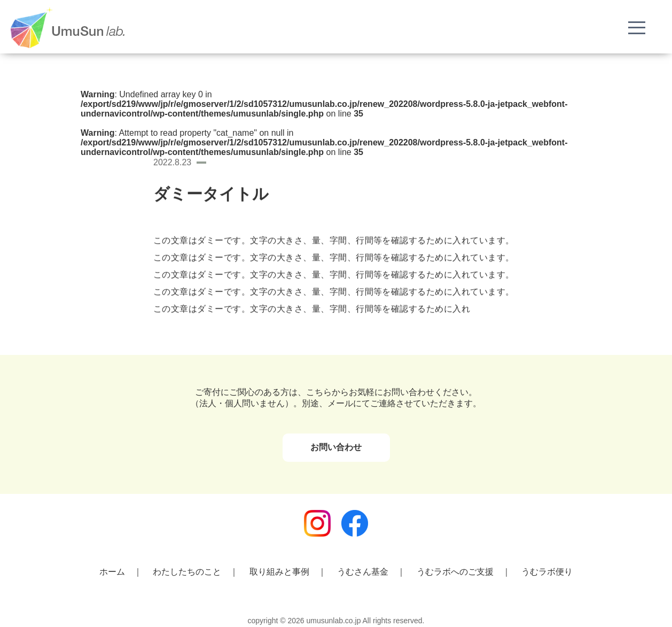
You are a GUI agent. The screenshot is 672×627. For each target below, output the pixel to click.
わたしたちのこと (187, 572)
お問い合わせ (336, 447)
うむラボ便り (547, 572)
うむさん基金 (363, 572)
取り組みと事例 (279, 572)
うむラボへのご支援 (455, 572)
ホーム (112, 572)
